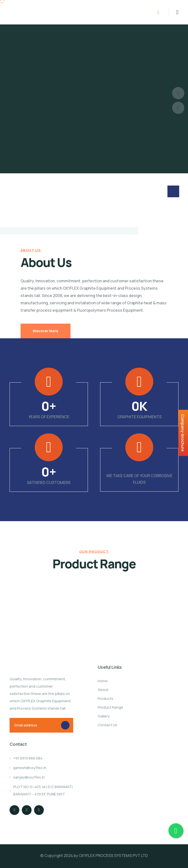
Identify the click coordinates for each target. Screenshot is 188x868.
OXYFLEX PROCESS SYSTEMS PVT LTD (113, 856)
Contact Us (107, 725)
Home (103, 681)
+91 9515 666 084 (28, 758)
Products (106, 698)
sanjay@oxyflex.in (29, 777)
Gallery (104, 716)
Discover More (46, 331)
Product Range (110, 707)
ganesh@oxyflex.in (30, 768)
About (103, 690)
